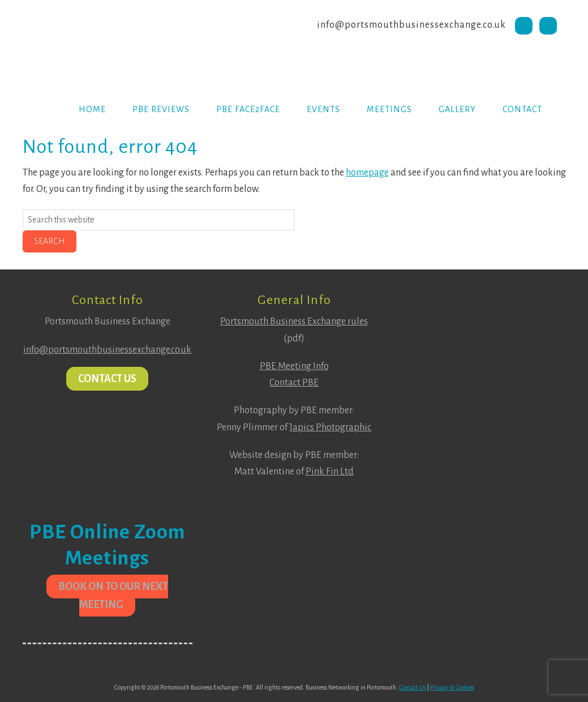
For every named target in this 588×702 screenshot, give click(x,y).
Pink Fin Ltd (330, 472)
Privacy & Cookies (452, 687)
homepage (367, 173)
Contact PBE (294, 383)
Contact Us (107, 379)
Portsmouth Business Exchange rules (294, 322)
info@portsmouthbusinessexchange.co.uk (411, 25)
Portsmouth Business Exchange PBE (113, 42)
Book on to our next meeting (113, 596)
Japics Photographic (330, 427)
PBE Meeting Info (294, 366)
